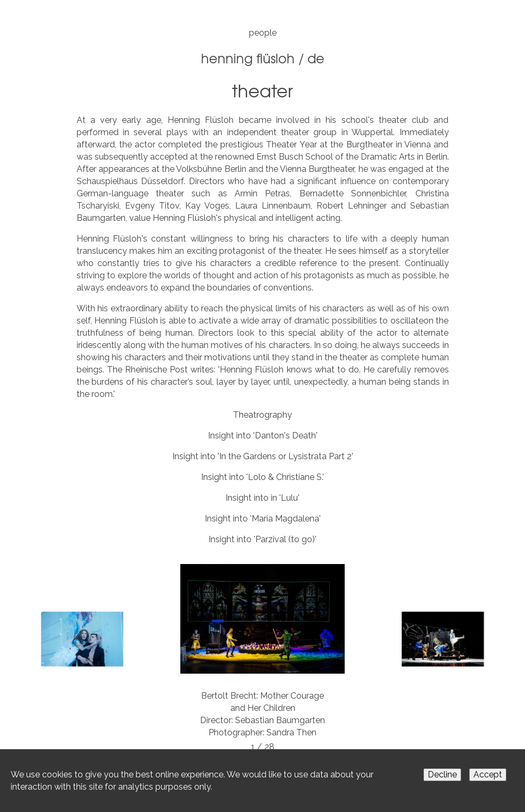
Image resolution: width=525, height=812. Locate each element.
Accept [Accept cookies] (488, 774)
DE (316, 58)
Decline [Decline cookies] (442, 774)
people (263, 33)
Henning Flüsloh (248, 58)
